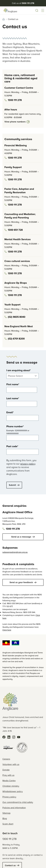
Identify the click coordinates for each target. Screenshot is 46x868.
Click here (7, 630)
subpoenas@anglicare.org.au (15, 552)
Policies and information (14, 808)
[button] (43, 10)
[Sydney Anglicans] (8, 747)
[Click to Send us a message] (23, 537)
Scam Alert (8, 824)
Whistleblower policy (13, 791)
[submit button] (14, 485)
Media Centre (9, 781)
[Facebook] (4, 737)
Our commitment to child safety (18, 802)
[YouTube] (19, 737)
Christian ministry (11, 786)
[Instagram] (14, 737)
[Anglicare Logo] (10, 10)
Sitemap (6, 813)
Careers (6, 759)
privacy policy (28, 464)
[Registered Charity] (22, 747)
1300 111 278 (10, 839)
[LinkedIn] (9, 737)
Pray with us (8, 775)
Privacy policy (9, 797)
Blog (5, 818)
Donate (6, 770)
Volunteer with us (11, 764)
